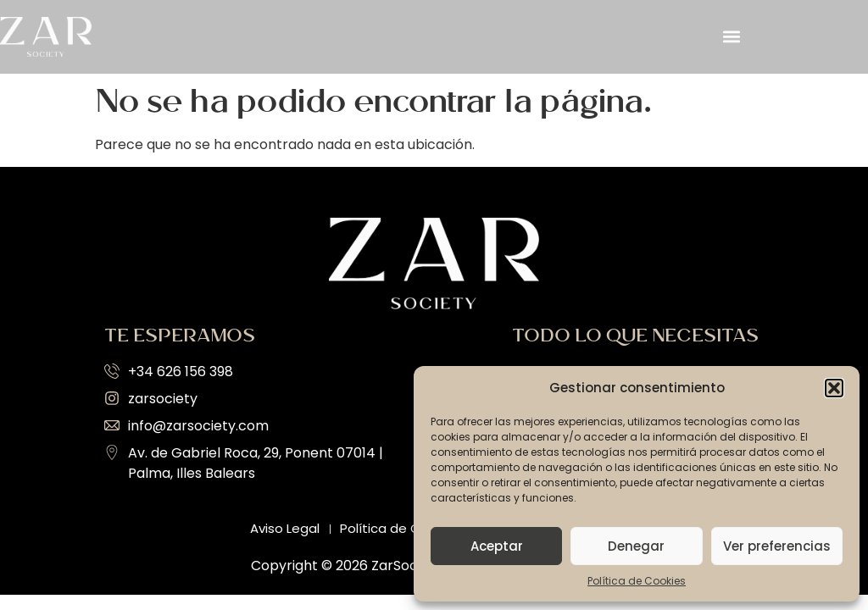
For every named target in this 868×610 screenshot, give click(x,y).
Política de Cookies (637, 581)
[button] (834, 388)
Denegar (636, 546)
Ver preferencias (777, 546)
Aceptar (497, 546)
